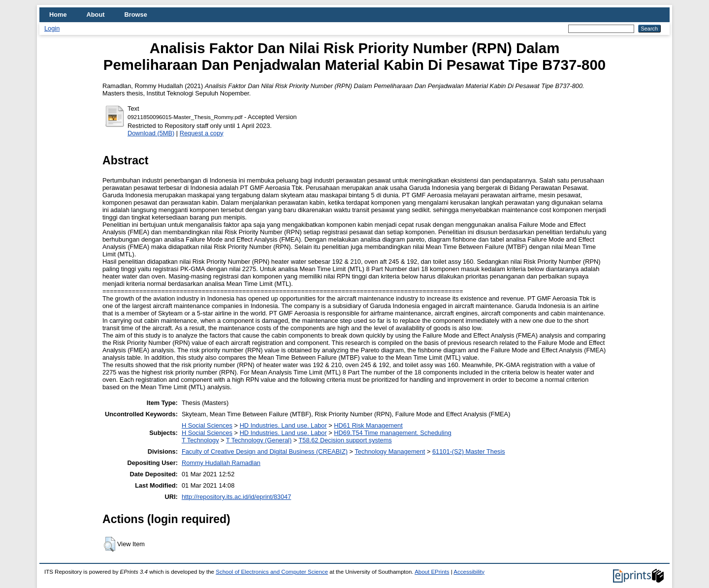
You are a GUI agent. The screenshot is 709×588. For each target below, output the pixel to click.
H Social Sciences (207, 425)
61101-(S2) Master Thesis (469, 451)
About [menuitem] (96, 15)
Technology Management (390, 451)
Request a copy (202, 133)
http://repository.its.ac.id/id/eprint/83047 (236, 497)
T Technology (200, 440)
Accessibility (469, 572)
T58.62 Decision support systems (345, 440)
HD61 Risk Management (368, 425)
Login (52, 28)
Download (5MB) (151, 133)
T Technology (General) (259, 440)
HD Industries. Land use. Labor (283, 425)
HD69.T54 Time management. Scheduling (392, 433)
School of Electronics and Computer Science (272, 572)
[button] (110, 544)
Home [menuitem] (58, 15)
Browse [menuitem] (136, 15)
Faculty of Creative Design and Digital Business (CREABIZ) (265, 451)
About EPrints (432, 572)
